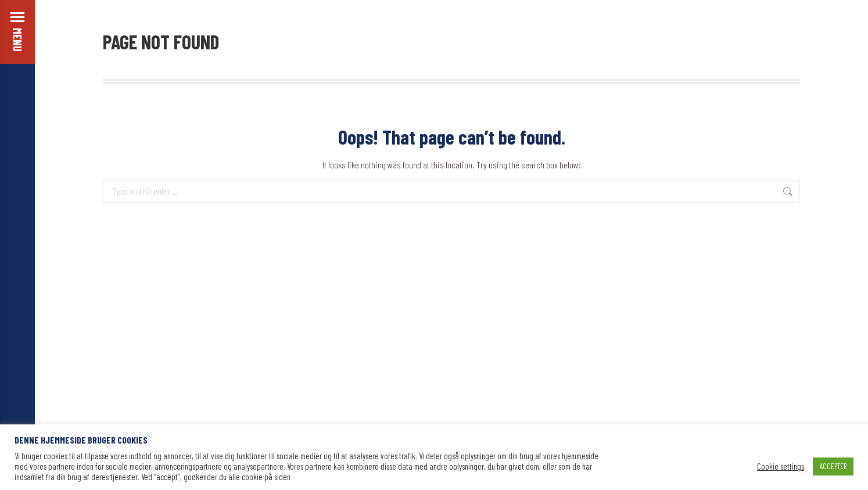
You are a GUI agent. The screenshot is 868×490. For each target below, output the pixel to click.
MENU (17, 40)
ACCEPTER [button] (833, 466)
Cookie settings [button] (781, 466)
